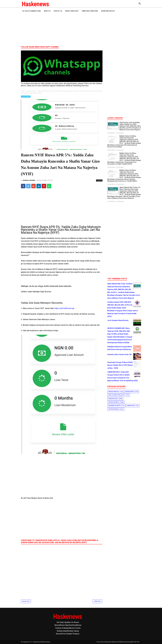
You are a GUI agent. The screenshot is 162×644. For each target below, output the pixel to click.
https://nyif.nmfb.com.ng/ (65, 308)
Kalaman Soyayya (114, 406)
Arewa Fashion (114, 392)
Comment (99, 180)
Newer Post (26, 601)
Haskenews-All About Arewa (41, 642)
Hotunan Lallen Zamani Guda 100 (119, 354)
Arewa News (130, 392)
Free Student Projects (117, 395)
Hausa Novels (113, 399)
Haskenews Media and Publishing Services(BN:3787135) (122, 642)
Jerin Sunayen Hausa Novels (118, 320)
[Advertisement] (81, 27)
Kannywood (131, 406)
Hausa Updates (26, 96)
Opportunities (113, 409)
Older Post (97, 601)
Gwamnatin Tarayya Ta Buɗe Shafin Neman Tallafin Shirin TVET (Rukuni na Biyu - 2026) (120, 365)
